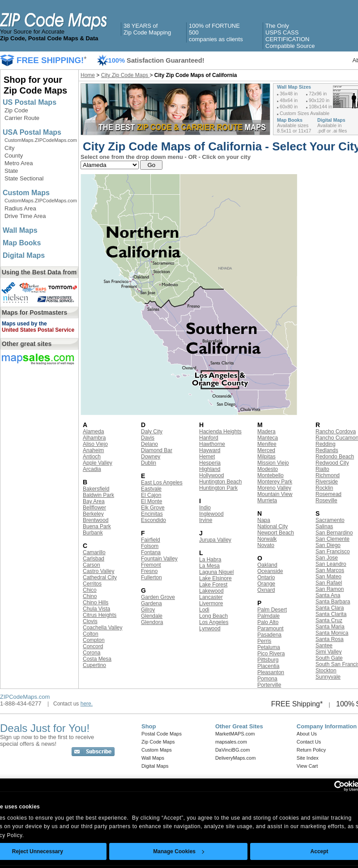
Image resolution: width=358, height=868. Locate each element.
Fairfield (151, 540)
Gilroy (148, 610)
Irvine (206, 520)
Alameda (93, 432)
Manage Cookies (179, 851)
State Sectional (24, 178)
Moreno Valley (274, 488)
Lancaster (211, 597)
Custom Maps (26, 193)
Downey (151, 457)
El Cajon (151, 495)
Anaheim (93, 450)
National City (273, 526)
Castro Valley (98, 571)
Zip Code (16, 110)
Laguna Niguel (216, 572)
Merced (266, 450)
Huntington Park (218, 488)
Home (88, 75)
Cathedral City (100, 577)
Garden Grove (158, 597)
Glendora (152, 622)
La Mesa (209, 566)
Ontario (266, 577)
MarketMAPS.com (235, 734)
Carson (92, 565)
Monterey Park (275, 482)
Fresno (149, 571)
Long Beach (213, 616)
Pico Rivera (271, 654)
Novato (266, 545)
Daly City (152, 432)
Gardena (151, 603)
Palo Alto (268, 622)
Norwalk (267, 539)
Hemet (207, 457)
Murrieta (267, 500)
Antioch (92, 457)
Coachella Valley (103, 628)
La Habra (210, 560)
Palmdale (268, 616)
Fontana (151, 552)
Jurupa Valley (215, 540)
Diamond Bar (157, 450)
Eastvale (151, 489)
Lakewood (211, 591)
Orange (266, 584)
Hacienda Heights (220, 432)
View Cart (307, 766)
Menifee (267, 444)
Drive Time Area (25, 216)
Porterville (269, 685)
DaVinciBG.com (232, 750)
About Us (307, 734)
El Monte (151, 501)
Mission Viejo (273, 463)
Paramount (271, 629)
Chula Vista (96, 609)
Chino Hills (96, 603)
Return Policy (311, 750)
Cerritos (92, 584)
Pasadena (269, 635)
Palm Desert (272, 610)
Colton (91, 634)
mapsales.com (231, 742)
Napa (264, 520)
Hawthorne (212, 444)
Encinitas (152, 514)
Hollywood (211, 475)
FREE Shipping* (297, 704)
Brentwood (96, 520)
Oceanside (270, 571)
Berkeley (93, 514)
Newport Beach (276, 533)
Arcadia (92, 469)
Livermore (211, 603)
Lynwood (210, 629)
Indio (205, 508)
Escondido (153, 520)
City (9, 148)
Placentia (268, 666)
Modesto (268, 469)
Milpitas (266, 457)
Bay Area (94, 501)
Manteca (268, 438)
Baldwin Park (98, 495)
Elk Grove (153, 508)
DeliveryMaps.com (235, 758)
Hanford (209, 438)
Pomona (267, 679)
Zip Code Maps (158, 742)
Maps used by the (24, 324)
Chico (90, 590)
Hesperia (210, 463)
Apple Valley (98, 463)
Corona (92, 653)
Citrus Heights (100, 615)
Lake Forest (213, 585)
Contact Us (309, 742)
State (11, 171)
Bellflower (94, 508)
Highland (210, 469)
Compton (94, 640)
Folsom (150, 546)
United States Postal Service (38, 330)
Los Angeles (214, 622)
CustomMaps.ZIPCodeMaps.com (41, 140)
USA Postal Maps (32, 132)
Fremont (151, 565)
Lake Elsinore (215, 578)
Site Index (308, 758)
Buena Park (97, 526)
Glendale (152, 616)
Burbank (93, 533)
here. (87, 704)
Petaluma (269, 647)
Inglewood (211, 514)
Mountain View (275, 494)
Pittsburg (268, 660)
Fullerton (151, 577)
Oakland (267, 565)
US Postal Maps (30, 102)
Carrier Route (22, 118)
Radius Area (20, 208)
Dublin (149, 463)
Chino (90, 596)
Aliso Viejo (95, 444)
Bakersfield (96, 489)
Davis (148, 438)
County (14, 156)
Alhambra (94, 438)
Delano (149, 444)
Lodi (204, 610)
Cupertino (94, 665)
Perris (264, 641)
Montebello (271, 475)
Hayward (210, 450)
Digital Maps (24, 255)
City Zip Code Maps (126, 75)
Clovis (90, 621)
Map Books (22, 243)
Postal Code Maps (162, 734)
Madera (266, 432)
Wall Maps (20, 230)
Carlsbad (94, 559)
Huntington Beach (220, 482)
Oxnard (266, 590)
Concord (93, 646)
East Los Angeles (162, 483)
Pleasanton (271, 672)
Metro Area (19, 163)
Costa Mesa (97, 659)
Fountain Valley (159, 559)
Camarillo (94, 552)
